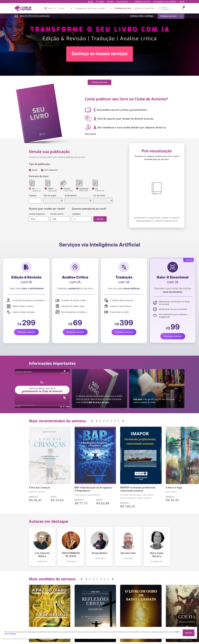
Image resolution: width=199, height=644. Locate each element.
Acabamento (71, 195)
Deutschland (122, 1)
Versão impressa (37, 214)
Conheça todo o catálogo (142, 16)
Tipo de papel (50, 195)
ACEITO (189, 633)
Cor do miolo (99, 195)
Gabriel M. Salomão (37, 492)
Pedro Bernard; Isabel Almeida (87, 495)
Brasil (91, 1)
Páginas (33, 195)
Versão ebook (57, 214)
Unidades (76, 214)
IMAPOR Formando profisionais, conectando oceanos (138, 489)
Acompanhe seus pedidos (165, 1)
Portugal (100, 1)
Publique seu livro (142, 1)
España (110, 1)
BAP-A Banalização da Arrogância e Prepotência (93, 489)
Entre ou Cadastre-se (166, 8)
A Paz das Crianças (40, 488)
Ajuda (182, 1)
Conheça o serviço (26, 332)
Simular (100, 219)
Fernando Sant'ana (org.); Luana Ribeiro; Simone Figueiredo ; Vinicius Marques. (137, 496)
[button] (92, 421)
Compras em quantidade (144, 8)
